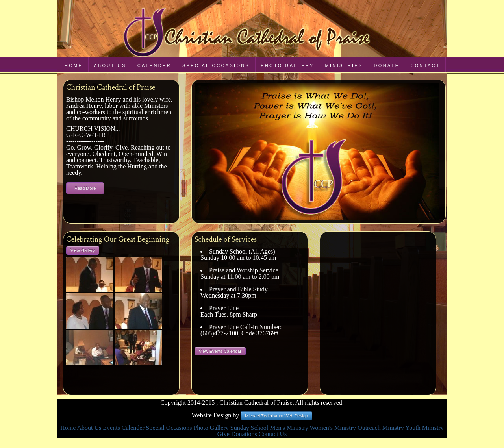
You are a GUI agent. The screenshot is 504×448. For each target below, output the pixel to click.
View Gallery (83, 250)
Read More (85, 188)
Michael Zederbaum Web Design (276, 416)
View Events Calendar (220, 351)
